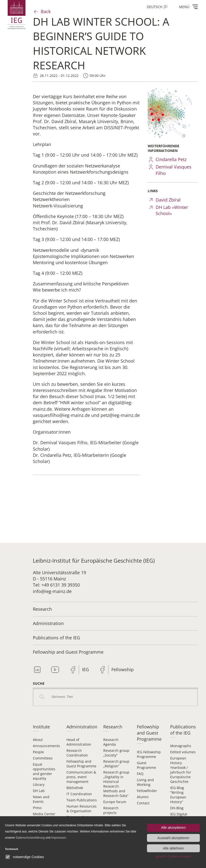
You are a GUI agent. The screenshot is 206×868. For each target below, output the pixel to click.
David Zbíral (168, 200)
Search (42, 697)
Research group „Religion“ (116, 764)
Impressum (58, 838)
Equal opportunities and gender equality (44, 771)
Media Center (44, 814)
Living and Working (145, 782)
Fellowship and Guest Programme (68, 652)
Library (39, 785)
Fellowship (123, 669)
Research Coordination (77, 753)
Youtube (55, 670)
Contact (143, 803)
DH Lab (39, 791)
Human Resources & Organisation (82, 809)
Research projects (111, 810)
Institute (41, 727)
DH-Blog (177, 808)
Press (37, 808)
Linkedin (37, 670)
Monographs (181, 746)
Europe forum (115, 802)
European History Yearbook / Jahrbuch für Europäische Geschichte (181, 770)
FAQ (140, 774)
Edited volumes (183, 752)
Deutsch (154, 7)
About (38, 740)
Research (42, 609)
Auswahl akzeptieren (173, 838)
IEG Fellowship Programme (149, 754)
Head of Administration (79, 742)
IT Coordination (79, 794)
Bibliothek (75, 788)
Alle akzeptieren (173, 828)
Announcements (46, 746)
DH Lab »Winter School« (172, 210)
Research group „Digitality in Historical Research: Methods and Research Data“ (116, 784)
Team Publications (82, 800)
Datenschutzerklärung (30, 838)
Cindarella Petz (171, 159)
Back (46, 11)
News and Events (41, 799)
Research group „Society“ (116, 753)
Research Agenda (111, 742)
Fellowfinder (147, 791)
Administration (48, 623)
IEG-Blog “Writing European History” (178, 795)
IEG (85, 669)
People (38, 752)
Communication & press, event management (81, 777)
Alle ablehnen (173, 848)
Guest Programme (146, 765)
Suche (39, 683)
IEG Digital (179, 814)
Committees (43, 758)
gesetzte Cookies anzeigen (173, 856)
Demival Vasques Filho (174, 170)
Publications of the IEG (56, 638)
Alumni (143, 797)
